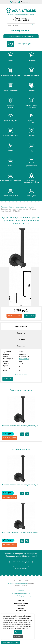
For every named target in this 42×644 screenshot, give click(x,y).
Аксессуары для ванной (25, 207)
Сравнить (8, 379)
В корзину (30, 316)
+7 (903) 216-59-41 (21, 31)
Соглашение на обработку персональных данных (21, 596)
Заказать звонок (21, 569)
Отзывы (21, 608)
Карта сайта (21, 591)
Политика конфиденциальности (21, 593)
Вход (14, 2)
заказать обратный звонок (21, 36)
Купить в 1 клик (14, 316)
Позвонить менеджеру (21, 562)
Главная (4, 207)
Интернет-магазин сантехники (18, 583)
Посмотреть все (21, 375)
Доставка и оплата (21, 603)
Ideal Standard (24, 359)
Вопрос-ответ (21, 611)
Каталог (11, 207)
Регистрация (25, 2)
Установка (21, 606)
